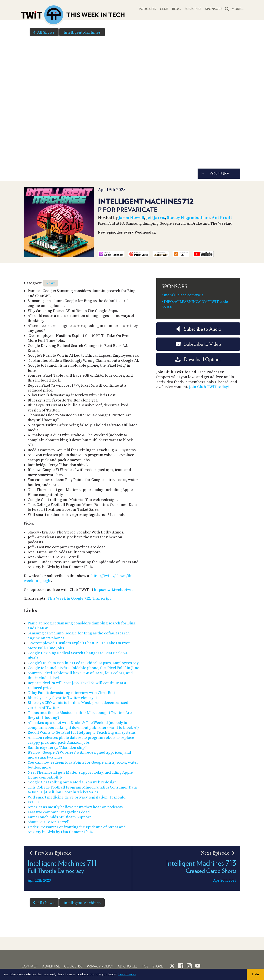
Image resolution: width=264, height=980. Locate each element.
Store (158, 966)
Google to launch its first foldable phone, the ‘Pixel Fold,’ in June (83, 668)
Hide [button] (255, 974)
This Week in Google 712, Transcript (79, 598)
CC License (73, 966)
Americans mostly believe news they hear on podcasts (75, 807)
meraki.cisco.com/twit (183, 295)
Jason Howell (131, 218)
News (51, 283)
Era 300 (34, 802)
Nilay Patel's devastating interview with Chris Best (72, 693)
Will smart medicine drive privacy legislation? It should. (77, 797)
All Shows (43, 32)
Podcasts (147, 9)
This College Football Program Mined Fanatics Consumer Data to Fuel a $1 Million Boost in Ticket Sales (82, 790)
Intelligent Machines (82, 32)
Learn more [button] (127, 974)
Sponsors (214, 9)
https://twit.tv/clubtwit (113, 590)
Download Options (198, 359)
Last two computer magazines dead (59, 812)
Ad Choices (128, 966)
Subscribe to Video (198, 344)
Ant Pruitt (222, 218)
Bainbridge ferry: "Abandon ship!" (57, 748)
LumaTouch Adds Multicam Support (59, 817)
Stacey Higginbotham (188, 218)
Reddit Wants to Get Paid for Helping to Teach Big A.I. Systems (82, 733)
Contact (30, 966)
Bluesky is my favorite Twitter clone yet (62, 698)
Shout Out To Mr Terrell (49, 822)
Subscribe (193, 9)
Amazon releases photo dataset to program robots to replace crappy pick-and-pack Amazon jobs (81, 740)
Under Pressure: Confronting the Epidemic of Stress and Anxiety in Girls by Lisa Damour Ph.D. (77, 830)
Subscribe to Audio (198, 329)
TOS (145, 966)
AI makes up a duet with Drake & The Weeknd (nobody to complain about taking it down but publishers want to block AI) (83, 725)
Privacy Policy (100, 966)
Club (164, 9)
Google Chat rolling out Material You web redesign (72, 782)
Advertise (51, 966)
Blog (176, 9)
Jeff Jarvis (156, 218)
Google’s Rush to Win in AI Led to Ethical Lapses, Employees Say (83, 663)
